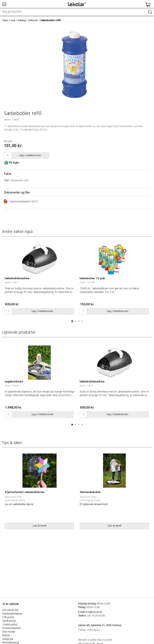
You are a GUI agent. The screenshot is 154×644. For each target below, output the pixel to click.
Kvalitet (6, 636)
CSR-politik (8, 618)
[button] (72, 321)
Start (5, 20)
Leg (13, 20)
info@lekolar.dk (94, 612)
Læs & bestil (40, 526)
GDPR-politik (9, 621)
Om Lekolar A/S (10, 610)
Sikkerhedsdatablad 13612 (21, 201)
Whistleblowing (11, 643)
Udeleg (22, 20)
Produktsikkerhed (12, 628)
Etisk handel (9, 632)
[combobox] (77, 12)
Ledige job (8, 639)
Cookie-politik (10, 625)
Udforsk (33, 20)
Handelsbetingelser (12, 614)
